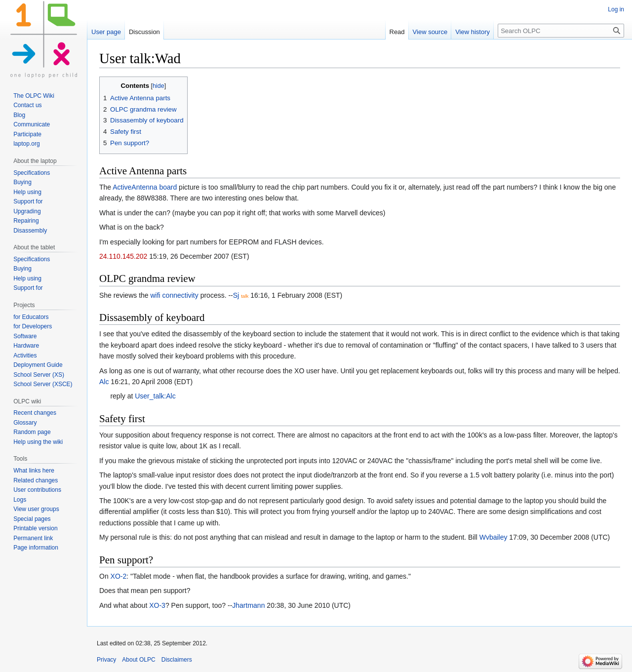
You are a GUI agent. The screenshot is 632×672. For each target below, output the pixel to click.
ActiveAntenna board (145, 187)
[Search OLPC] (561, 31)
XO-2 (119, 576)
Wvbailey (494, 537)
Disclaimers (177, 660)
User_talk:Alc (155, 396)
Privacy (106, 660)
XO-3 (157, 605)
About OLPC (138, 660)
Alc (104, 382)
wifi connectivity (175, 295)
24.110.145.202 (123, 256)
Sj (236, 295)
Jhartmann (248, 605)
